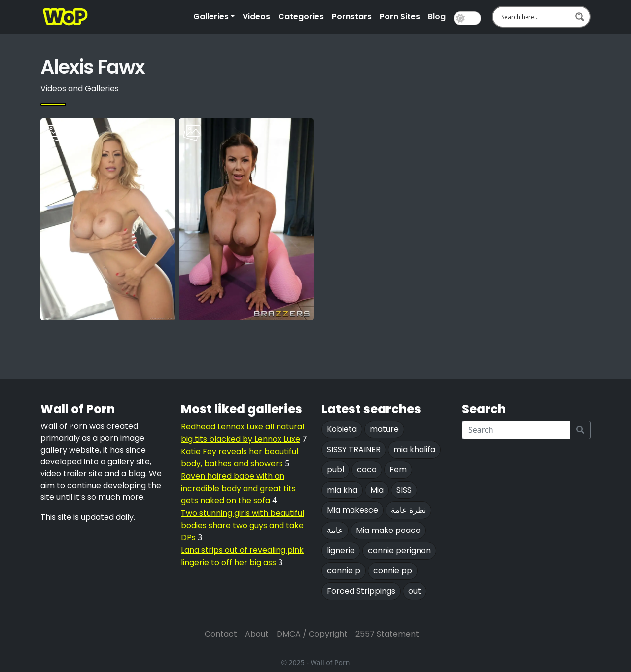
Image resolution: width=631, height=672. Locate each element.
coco (367, 470)
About (257, 634)
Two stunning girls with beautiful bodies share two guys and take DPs (243, 525)
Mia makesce (352, 510)
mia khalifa (414, 449)
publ (335, 470)
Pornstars (352, 17)
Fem (398, 470)
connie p (344, 571)
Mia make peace (388, 530)
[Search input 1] (535, 17)
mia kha (342, 490)
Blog (437, 17)
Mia (377, 490)
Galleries (211, 17)
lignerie (341, 550)
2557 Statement (387, 634)
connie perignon (399, 550)
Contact (221, 634)
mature (384, 429)
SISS (404, 490)
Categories (301, 17)
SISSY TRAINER (354, 449)
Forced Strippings (361, 591)
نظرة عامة (408, 510)
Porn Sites (400, 17)
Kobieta (342, 429)
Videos (256, 17)
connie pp (393, 571)
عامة (335, 530)
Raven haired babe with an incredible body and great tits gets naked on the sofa (238, 488)
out (415, 591)
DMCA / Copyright (312, 634)
